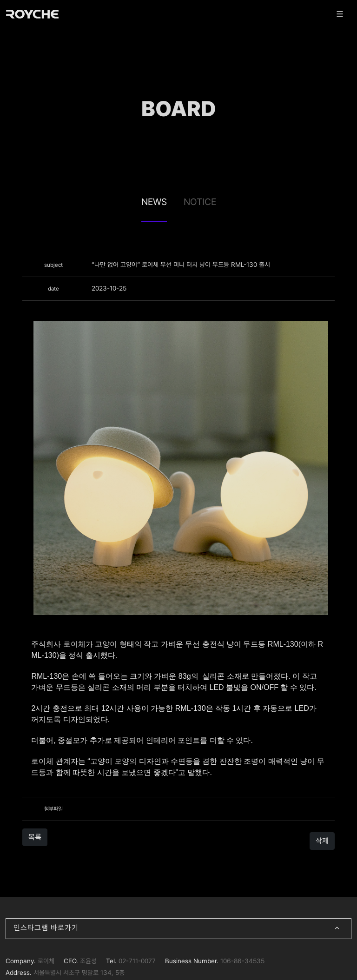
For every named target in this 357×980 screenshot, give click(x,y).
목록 (35, 837)
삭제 (322, 841)
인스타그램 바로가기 (178, 929)
